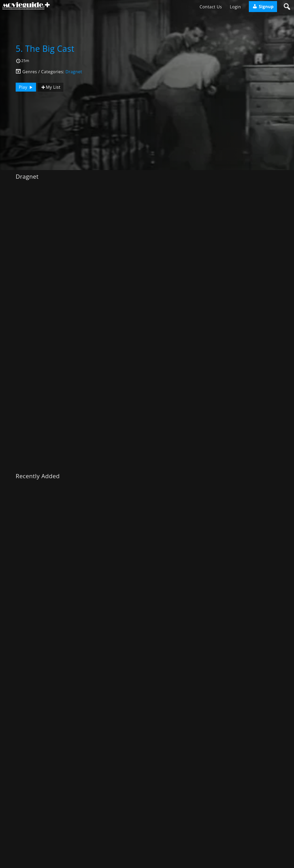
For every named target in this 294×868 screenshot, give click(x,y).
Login (235, 7)
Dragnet (74, 72)
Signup (263, 7)
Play (26, 87)
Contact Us (211, 7)
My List (50, 87)
